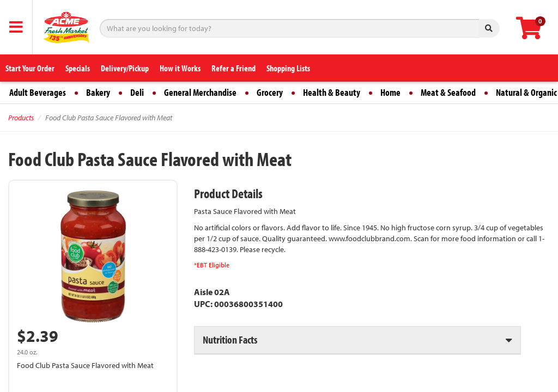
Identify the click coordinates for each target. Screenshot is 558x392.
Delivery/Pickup (125, 68)
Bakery (98, 92)
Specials (78, 68)
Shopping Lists (288, 68)
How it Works (180, 68)
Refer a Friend (233, 68)
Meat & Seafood (448, 92)
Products (21, 118)
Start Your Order (30, 68)
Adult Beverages (38, 92)
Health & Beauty (332, 92)
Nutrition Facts (230, 339)
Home (390, 92)
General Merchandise (200, 92)
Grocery (270, 92)
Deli (137, 92)
